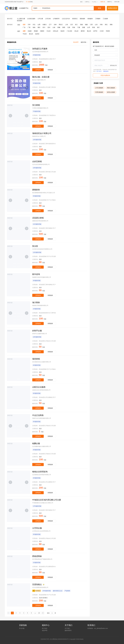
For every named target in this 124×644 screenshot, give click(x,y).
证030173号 (45, 639)
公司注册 (40, 19)
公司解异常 (56, 19)
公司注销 (48, 19)
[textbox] (73, 8)
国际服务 (82, 19)
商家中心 (110, 2)
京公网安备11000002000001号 (59, 639)
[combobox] (68, 8)
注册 (118, 2)
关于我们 (67, 628)
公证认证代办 (66, 19)
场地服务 (90, 19)
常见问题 (22, 628)
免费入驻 (103, 2)
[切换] (31, 2)
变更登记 (75, 19)
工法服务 (105, 19)
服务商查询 (68, 630)
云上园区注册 (21, 19)
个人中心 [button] (95, 2)
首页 (81, 2)
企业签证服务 (31, 19)
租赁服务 (20, 21)
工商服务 (98, 19)
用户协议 (45, 628)
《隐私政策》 (106, 71)
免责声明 (45, 630)
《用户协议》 (99, 71)
